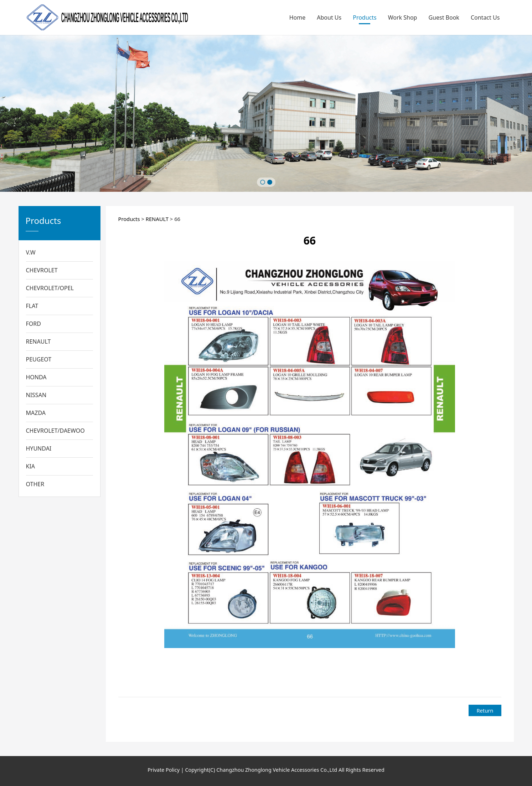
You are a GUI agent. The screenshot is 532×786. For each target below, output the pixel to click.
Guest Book (444, 17)
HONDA (36, 377)
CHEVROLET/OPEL (50, 288)
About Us (329, 17)
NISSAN (36, 395)
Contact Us (485, 17)
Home (298, 17)
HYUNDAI (39, 448)
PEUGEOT (39, 359)
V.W (31, 252)
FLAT (32, 306)
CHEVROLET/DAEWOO (55, 431)
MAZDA (36, 413)
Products (365, 17)
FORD (33, 324)
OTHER (35, 484)
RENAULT (38, 341)
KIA (31, 466)
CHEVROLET (42, 270)
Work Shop (403, 17)
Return (485, 710)
